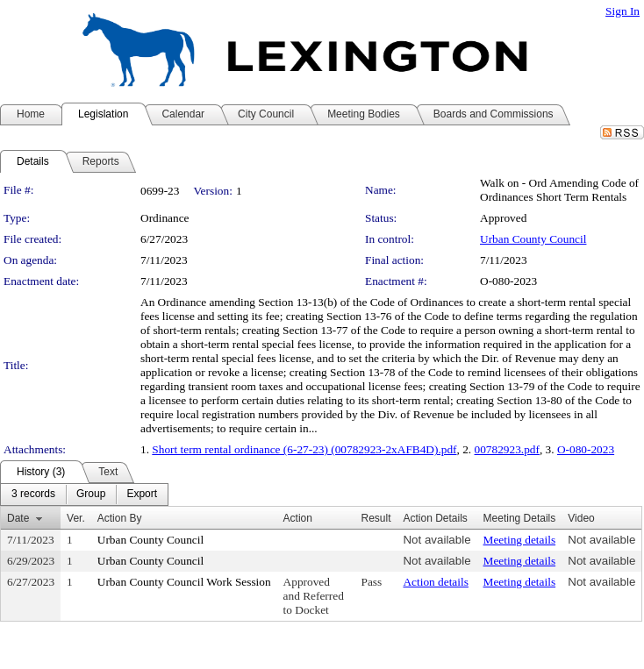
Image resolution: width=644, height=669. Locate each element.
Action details (435, 582)
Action (298, 518)
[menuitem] (33, 495)
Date (18, 518)
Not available (436, 540)
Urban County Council (533, 239)
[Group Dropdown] (91, 495)
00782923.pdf (507, 449)
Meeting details (520, 540)
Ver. (76, 518)
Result (376, 518)
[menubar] (84, 495)
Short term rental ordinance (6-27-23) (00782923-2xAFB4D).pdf (304, 449)
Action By (120, 518)
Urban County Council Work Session (184, 582)
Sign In (623, 11)
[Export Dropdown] (142, 495)
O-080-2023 (586, 449)
